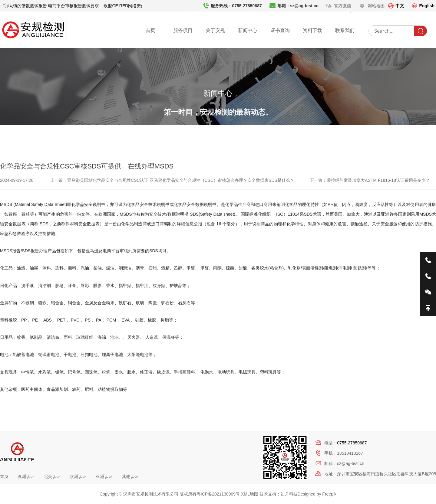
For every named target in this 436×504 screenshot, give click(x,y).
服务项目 (183, 30)
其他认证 (130, 476)
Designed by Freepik (317, 494)
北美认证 (52, 476)
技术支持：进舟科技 (279, 494)
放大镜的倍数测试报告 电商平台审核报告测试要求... (55, 6)
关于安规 (215, 30)
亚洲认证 (104, 476)
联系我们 (345, 30)
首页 (150, 30)
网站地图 (376, 6)
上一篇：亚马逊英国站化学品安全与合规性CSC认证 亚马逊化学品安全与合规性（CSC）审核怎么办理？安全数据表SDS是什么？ (173, 209)
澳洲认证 (26, 476)
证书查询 (280, 30)
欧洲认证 (78, 476)
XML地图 (250, 494)
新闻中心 (248, 30)
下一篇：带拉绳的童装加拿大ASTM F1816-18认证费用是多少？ (370, 209)
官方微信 (343, 6)
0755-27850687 (352, 443)
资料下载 (312, 30)
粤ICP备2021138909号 (218, 494)
